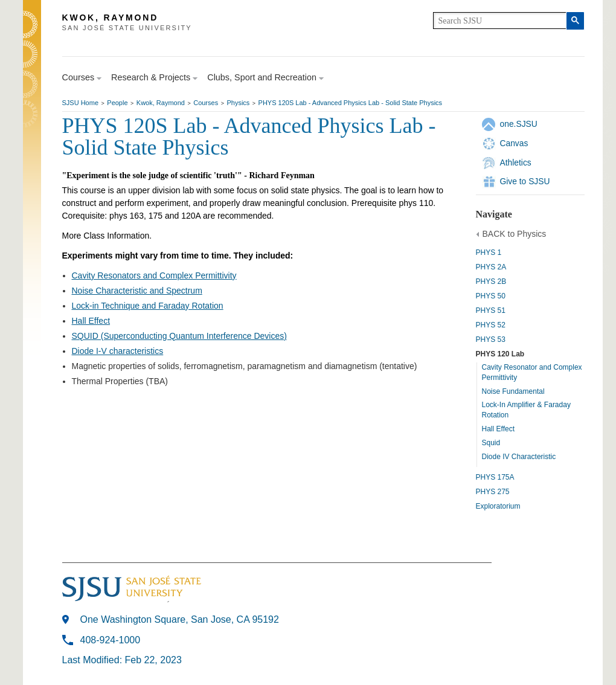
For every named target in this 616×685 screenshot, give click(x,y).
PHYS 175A (495, 477)
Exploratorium (498, 506)
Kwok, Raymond (161, 103)
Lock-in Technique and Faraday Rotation (148, 306)
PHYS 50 (491, 296)
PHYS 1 (489, 252)
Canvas (514, 143)
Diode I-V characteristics (118, 351)
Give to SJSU (525, 181)
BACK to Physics (515, 234)
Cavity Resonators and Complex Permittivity (154, 275)
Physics (238, 103)
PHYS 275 (493, 492)
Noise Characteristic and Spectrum (137, 291)
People (117, 103)
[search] (500, 21)
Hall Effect (498, 429)
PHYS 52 (491, 325)
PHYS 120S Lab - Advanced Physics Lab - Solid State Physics (351, 103)
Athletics (516, 162)
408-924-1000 (111, 640)
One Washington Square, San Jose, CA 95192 (180, 619)
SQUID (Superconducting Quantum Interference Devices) (179, 336)
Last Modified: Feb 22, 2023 (122, 660)
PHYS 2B (491, 281)
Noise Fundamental (513, 391)
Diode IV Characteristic (519, 457)
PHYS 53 (491, 339)
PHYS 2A (491, 267)
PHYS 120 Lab (500, 354)
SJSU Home (81, 103)
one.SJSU (519, 124)
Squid (491, 443)
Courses (206, 103)
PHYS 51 (491, 310)
